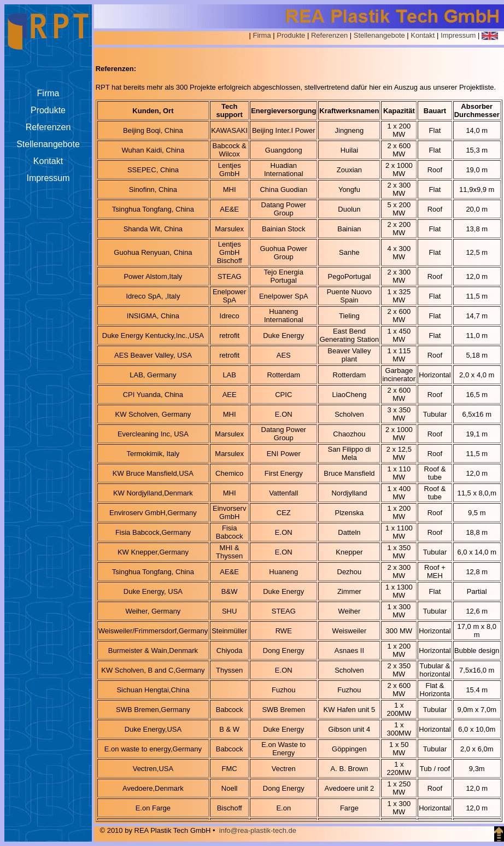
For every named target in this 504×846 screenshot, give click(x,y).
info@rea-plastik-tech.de (258, 830)
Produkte (291, 35)
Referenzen (329, 35)
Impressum (458, 35)
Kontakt (423, 35)
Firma (262, 35)
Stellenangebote (379, 35)
